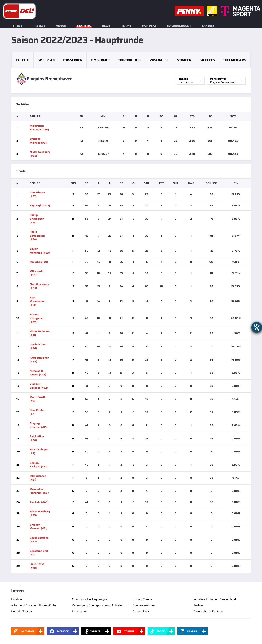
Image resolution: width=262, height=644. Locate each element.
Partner (198, 605)
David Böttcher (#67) (39, 540)
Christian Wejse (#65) (40, 286)
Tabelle (39, 26)
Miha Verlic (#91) (37, 273)
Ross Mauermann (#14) (37, 301)
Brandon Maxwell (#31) (39, 141)
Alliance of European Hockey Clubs (34, 605)
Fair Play (149, 26)
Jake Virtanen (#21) (38, 478)
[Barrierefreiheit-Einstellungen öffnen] (257, 327)
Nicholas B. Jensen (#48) (38, 373)
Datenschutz (141, 611)
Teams (126, 26)
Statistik (84, 26)
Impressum (79, 611)
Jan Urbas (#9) (39, 262)
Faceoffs (207, 60)
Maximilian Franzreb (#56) (39, 128)
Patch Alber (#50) (37, 438)
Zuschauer (159, 60)
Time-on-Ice (100, 60)
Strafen (184, 60)
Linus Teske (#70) (37, 566)
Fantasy (208, 26)
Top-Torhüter (130, 60)
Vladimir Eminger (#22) (39, 386)
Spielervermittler (144, 605)
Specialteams (235, 60)
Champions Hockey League (90, 599)
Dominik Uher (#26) (38, 346)
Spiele (17, 26)
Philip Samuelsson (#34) (37, 236)
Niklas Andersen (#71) (40, 333)
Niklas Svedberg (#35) (40, 154)
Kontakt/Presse (21, 611)
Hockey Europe (142, 599)
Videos (61, 26)
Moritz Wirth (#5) (38, 399)
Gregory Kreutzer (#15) (39, 425)
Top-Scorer (73, 60)
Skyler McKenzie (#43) (40, 251)
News (106, 26)
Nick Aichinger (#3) (39, 451)
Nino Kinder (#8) (37, 412)
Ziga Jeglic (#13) (40, 206)
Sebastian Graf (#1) (39, 553)
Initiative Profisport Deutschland (215, 599)
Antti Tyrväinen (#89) (40, 360)
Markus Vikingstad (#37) (37, 318)
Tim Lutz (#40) (39, 502)
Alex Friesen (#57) (37, 194)
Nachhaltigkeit (179, 26)
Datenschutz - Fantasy (208, 611)
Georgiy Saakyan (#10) (39, 465)
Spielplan (46, 60)
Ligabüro (17, 599)
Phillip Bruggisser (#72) (37, 219)
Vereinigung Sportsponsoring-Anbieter (97, 605)
